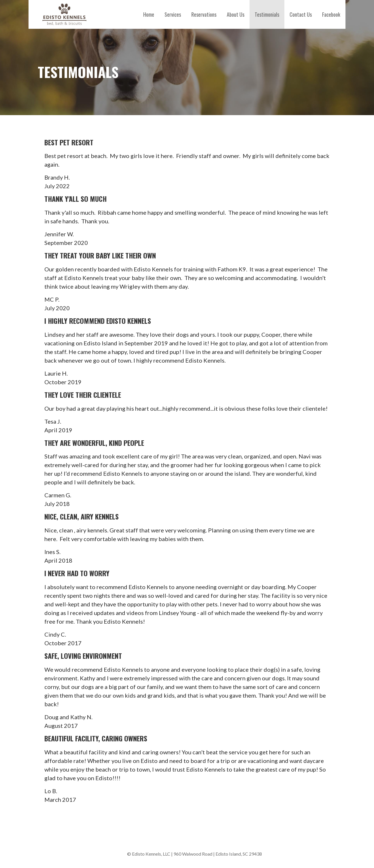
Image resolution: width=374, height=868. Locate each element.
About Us (236, 14)
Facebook (331, 14)
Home (149, 14)
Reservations (204, 14)
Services (173, 14)
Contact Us (301, 14)
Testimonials (267, 14)
